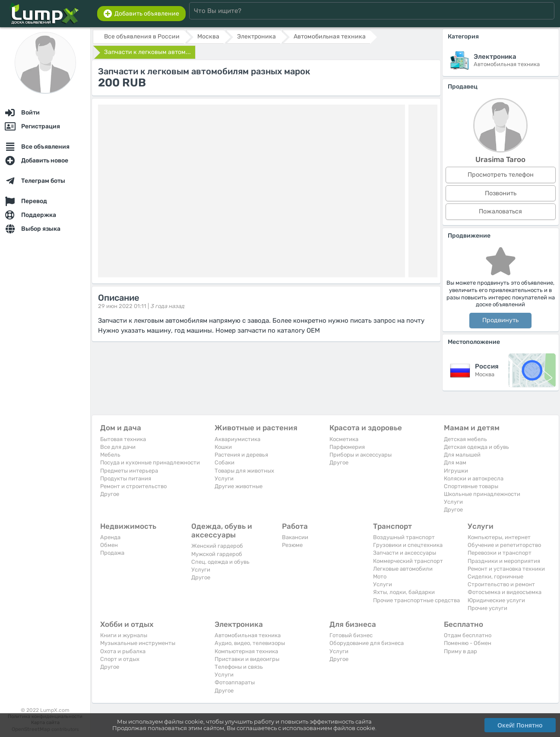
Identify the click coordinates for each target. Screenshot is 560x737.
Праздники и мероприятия (504, 561)
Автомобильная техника (248, 635)
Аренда (110, 537)
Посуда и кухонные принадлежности (150, 462)
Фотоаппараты (235, 682)
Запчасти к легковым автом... (147, 52)
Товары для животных (244, 471)
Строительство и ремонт (501, 584)
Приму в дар (460, 651)
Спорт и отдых (120, 659)
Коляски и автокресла (474, 478)
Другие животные (239, 486)
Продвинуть (500, 320)
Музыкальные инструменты (138, 643)
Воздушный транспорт (404, 537)
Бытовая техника (123, 439)
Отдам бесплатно (468, 635)
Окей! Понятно (520, 725)
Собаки (225, 462)
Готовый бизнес (351, 635)
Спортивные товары (471, 486)
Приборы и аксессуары (361, 455)
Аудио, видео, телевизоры (250, 643)
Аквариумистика (237, 439)
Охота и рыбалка (123, 651)
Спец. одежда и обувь (220, 562)
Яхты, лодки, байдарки (404, 592)
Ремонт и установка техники (506, 569)
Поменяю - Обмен (468, 643)
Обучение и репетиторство (504, 545)
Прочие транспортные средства (416, 600)
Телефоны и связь (239, 667)
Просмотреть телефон (501, 175)
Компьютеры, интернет (499, 537)
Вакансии (295, 537)
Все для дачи (118, 447)
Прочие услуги (487, 608)
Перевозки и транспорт (500, 553)
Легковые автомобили (403, 569)
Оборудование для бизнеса (367, 643)
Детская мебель (465, 439)
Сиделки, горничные (495, 577)
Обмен (109, 545)
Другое (110, 494)
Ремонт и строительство (133, 486)
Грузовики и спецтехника (408, 545)
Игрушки (456, 471)
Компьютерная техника (246, 651)
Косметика (344, 439)
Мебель (110, 455)
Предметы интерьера (129, 471)
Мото (380, 577)
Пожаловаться (500, 211)
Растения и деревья (241, 455)
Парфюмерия (347, 447)
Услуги (224, 478)
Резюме (292, 545)
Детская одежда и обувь (476, 447)
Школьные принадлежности (482, 494)
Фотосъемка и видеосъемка (505, 592)
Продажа (112, 553)
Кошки (223, 447)
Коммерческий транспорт (408, 561)
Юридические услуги (496, 600)
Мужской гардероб (217, 554)
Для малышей (462, 455)
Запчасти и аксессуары (405, 553)
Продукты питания (126, 478)
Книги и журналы (124, 635)
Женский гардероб (217, 546)
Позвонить (501, 193)
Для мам (455, 462)
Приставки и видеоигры (247, 659)
